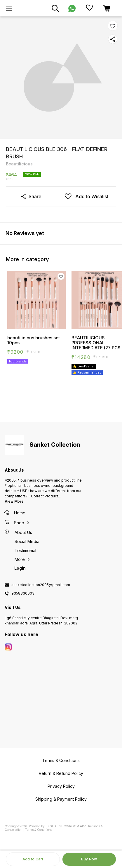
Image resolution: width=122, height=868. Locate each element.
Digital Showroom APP (66, 826)
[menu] (9, 8)
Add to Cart (33, 859)
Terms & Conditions (39, 830)
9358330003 (23, 593)
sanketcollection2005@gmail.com (41, 585)
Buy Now (89, 859)
